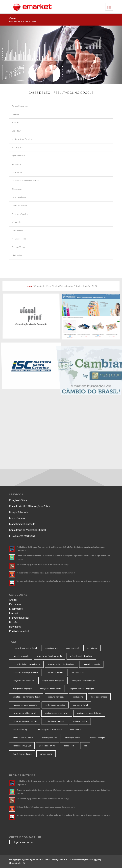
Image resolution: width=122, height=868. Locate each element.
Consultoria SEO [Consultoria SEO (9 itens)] (78, 672)
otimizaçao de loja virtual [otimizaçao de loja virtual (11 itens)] (23, 738)
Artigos (13, 600)
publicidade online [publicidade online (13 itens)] (47, 746)
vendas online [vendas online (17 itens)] (46, 754)
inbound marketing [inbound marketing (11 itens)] (56, 697)
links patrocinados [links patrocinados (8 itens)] (99, 697)
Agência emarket (24, 842)
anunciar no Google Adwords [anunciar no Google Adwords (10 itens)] (49, 656)
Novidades (15, 627)
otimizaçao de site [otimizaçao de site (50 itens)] (49, 738)
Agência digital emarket (33, 860)
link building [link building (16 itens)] (78, 697)
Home (26, 22)
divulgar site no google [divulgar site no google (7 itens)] (22, 689)
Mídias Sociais (17, 518)
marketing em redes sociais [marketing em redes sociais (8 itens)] (57, 713)
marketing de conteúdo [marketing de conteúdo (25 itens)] (55, 705)
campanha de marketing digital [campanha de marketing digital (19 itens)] (61, 664)
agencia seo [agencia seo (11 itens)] (92, 648)
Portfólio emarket (19, 631)
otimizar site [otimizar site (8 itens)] (75, 729)
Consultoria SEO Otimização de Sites (29, 506)
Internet (14, 613)
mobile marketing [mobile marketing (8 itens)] (20, 729)
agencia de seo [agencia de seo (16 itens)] (51, 648)
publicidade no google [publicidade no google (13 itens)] (22, 746)
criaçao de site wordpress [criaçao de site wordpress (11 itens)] (53, 681)
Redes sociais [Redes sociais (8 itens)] (70, 746)
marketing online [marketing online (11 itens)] (80, 721)
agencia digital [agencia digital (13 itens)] (72, 648)
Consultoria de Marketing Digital (27, 530)
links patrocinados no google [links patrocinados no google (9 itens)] (25, 705)
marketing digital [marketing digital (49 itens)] (81, 705)
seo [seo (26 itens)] (85, 746)
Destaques (15, 604)
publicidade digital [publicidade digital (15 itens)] (98, 738)
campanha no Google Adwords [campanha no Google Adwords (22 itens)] (25, 672)
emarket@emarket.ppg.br (88, 860)
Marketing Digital (19, 618)
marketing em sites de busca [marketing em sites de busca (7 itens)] (89, 713)
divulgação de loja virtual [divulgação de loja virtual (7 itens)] (51, 689)
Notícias (14, 622)
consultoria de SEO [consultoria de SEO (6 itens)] (55, 672)
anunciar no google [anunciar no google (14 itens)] (21, 656)
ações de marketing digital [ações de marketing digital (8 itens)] (81, 656)
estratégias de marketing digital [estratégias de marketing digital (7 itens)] (26, 697)
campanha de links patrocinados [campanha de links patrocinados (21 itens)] (26, 664)
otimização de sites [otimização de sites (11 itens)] (73, 738)
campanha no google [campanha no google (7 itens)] (91, 664)
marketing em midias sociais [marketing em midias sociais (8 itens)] (25, 713)
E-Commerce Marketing (22, 536)
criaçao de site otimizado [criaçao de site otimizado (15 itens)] (23, 681)
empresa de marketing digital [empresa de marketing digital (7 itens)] (82, 689)
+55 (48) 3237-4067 (59, 860)
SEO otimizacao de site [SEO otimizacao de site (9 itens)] (22, 754)
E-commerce (16, 609)
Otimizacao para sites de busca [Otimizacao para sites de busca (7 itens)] (49, 729)
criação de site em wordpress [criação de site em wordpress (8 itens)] (85, 681)
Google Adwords (18, 512)
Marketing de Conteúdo (22, 524)
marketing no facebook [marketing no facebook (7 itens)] (55, 721)
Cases (12, 18)
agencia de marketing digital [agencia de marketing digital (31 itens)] (25, 648)
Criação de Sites (18, 500)
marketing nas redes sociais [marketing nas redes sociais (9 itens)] (25, 721)
